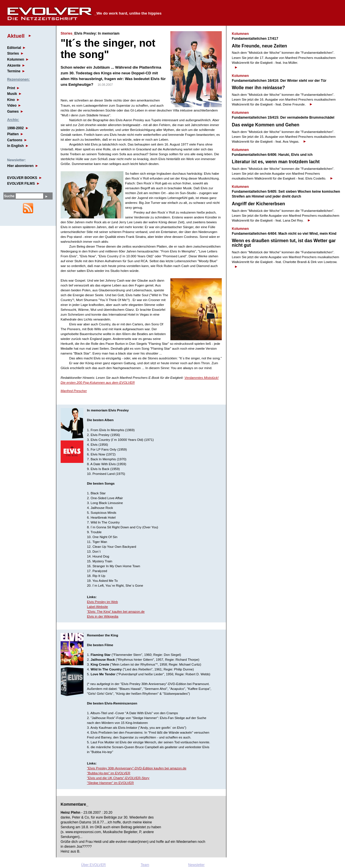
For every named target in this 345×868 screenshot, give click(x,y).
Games (13, 112)
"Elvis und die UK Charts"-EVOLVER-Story (118, 778)
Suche (9, 196)
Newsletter (196, 865)
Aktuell (16, 36)
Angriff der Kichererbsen (258, 204)
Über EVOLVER (93, 865)
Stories (13, 53)
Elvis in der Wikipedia (103, 616)
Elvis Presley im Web (102, 602)
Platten (13, 134)
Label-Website (97, 607)
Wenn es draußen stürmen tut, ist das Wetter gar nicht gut (284, 243)
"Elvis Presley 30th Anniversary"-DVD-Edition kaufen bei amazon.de (137, 768)
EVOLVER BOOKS (22, 178)
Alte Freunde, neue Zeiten (259, 46)
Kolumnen (16, 59)
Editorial (14, 48)
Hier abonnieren (20, 166)
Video (12, 105)
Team (145, 865)
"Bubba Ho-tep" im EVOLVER (109, 773)
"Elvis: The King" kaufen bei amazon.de (116, 612)
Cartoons (15, 140)
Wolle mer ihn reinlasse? (258, 88)
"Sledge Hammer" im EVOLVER (110, 783)
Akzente (14, 65)
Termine (14, 71)
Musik (12, 94)
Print (11, 88)
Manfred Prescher (74, 391)
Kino (11, 100)
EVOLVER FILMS (21, 184)
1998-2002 (15, 128)
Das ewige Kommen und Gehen (266, 125)
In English (15, 146)
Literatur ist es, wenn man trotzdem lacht (276, 162)
